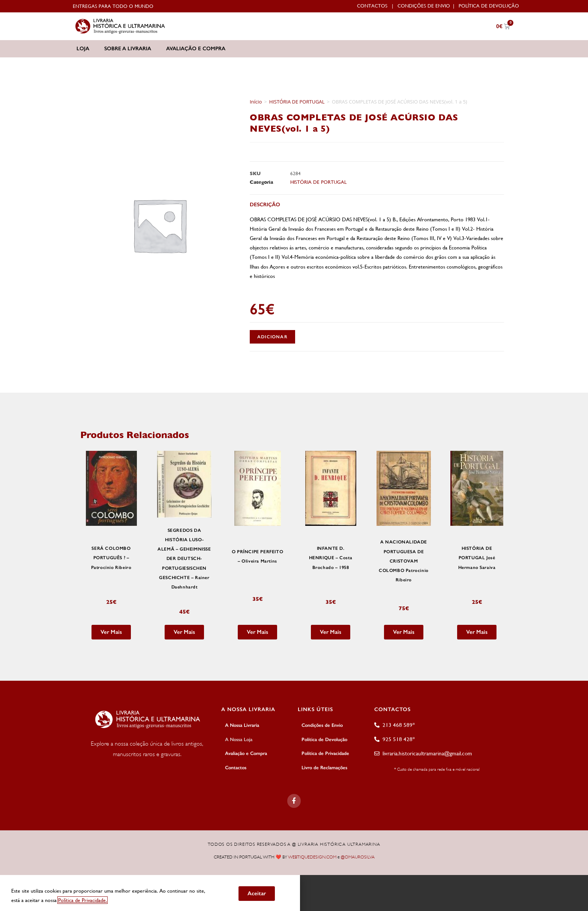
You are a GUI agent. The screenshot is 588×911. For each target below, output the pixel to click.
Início (256, 102)
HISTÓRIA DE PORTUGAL (297, 102)
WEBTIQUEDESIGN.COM (312, 854)
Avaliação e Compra (196, 49)
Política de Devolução (489, 6)
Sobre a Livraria (128, 49)
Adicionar (272, 337)
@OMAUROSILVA (358, 854)
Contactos (372, 6)
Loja (83, 49)
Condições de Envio (424, 6)
